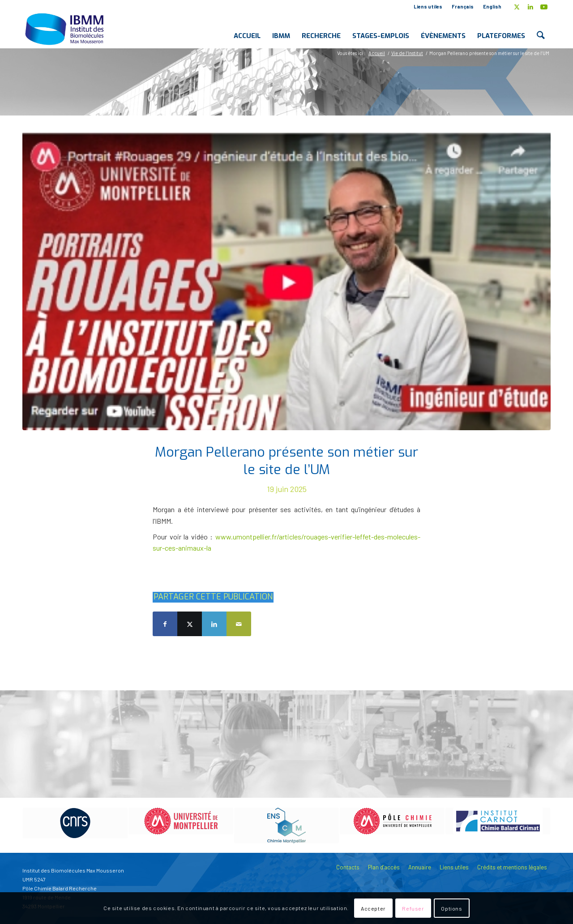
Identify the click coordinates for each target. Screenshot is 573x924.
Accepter (373, 908)
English (492, 6)
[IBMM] (65, 29)
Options (451, 908)
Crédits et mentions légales (512, 867)
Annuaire (420, 867)
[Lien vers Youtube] (544, 7)
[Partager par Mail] (239, 624)
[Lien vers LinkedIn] (530, 7)
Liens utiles (428, 6)
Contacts (348, 867)
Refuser (413, 908)
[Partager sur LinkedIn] (214, 624)
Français (463, 6)
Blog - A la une (75, 80)
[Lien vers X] (517, 7)
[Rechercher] (541, 29)
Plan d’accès (384, 867)
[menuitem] (428, 7)
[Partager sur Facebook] (165, 624)
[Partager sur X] (190, 624)
